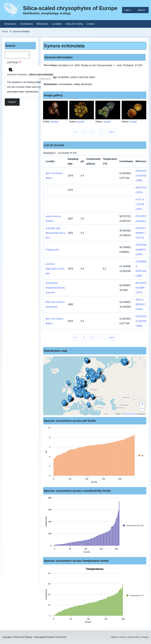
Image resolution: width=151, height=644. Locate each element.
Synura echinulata (64, 46)
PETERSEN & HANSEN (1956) (143, 250)
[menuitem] (129, 10)
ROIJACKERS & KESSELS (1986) (143, 176)
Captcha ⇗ (45, 79)
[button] (87, 370)
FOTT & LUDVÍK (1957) (140, 204)
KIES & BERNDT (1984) (141, 304)
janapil (55, 122)
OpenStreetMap (130, 414)
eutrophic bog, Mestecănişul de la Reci (55, 233)
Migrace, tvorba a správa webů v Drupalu (130, 637)
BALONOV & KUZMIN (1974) (142, 288)
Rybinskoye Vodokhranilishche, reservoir (55, 288)
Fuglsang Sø (52, 250)
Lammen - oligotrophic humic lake (55, 269)
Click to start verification (41, 75)
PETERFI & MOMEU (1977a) (142, 233)
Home (5, 31)
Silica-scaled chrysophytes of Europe (70, 8)
